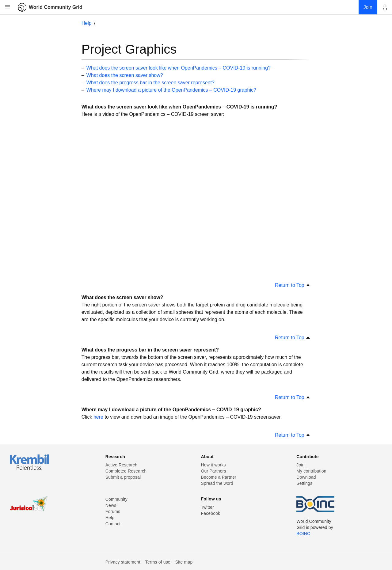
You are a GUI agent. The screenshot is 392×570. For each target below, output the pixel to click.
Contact (113, 524)
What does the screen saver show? (125, 75)
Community (116, 499)
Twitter (207, 507)
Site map (184, 562)
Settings (304, 483)
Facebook (211, 513)
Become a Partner (219, 477)
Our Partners (214, 471)
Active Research (121, 465)
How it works (213, 465)
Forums (113, 511)
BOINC (303, 534)
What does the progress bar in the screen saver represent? (150, 83)
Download (306, 477)
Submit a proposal (123, 477)
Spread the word (217, 483)
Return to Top (293, 285)
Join (300, 465)
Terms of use (158, 562)
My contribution (311, 471)
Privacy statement (123, 562)
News (111, 505)
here (98, 417)
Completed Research (126, 471)
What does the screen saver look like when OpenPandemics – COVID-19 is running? (179, 68)
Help (87, 23)
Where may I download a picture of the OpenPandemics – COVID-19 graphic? (171, 90)
